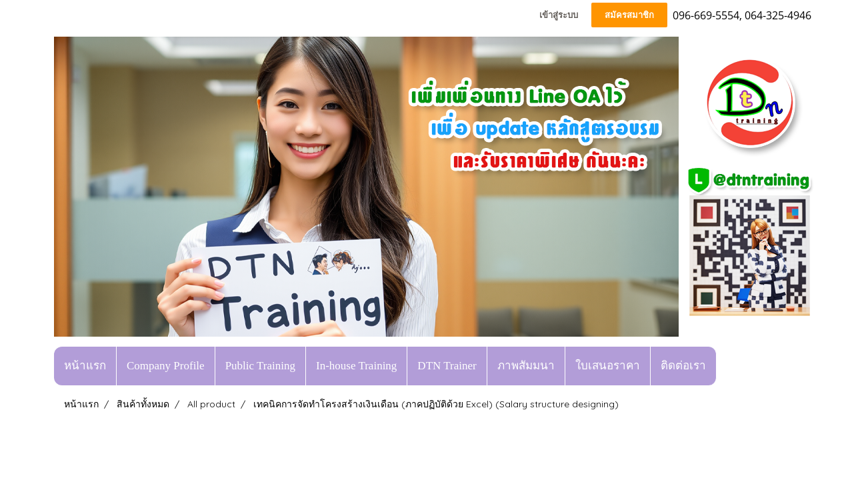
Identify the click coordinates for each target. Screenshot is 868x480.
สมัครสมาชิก (629, 15)
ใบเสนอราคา (608, 366)
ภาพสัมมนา (526, 366)
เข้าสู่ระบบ (559, 15)
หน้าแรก (85, 366)
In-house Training (356, 366)
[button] (729, 366)
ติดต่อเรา (683, 366)
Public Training (260, 366)
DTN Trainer (447, 366)
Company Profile (166, 366)
